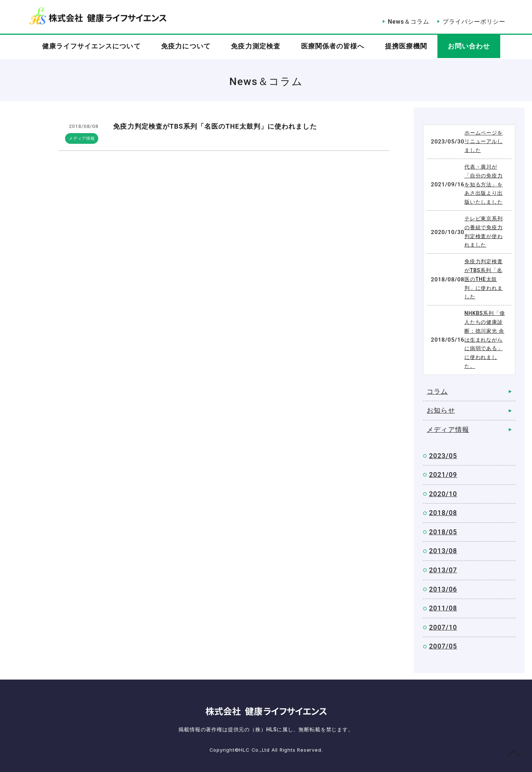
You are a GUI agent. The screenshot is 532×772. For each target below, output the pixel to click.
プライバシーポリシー (474, 18)
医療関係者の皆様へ (334, 47)
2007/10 (443, 627)
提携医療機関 (410, 47)
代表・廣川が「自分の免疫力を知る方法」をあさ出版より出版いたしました (484, 184)
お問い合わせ (476, 47)
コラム (437, 391)
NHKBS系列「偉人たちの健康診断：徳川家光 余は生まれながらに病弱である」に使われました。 (485, 340)
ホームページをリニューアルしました (484, 142)
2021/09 (443, 475)
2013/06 (443, 589)
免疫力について (182, 47)
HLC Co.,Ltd (255, 750)
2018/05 (443, 532)
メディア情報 (83, 138)
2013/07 (443, 570)
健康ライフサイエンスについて (84, 47)
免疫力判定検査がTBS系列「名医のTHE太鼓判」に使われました (215, 126)
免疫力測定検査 (255, 47)
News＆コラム (405, 18)
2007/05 (443, 646)
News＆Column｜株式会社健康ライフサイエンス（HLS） (98, 16)
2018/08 (443, 513)
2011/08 (443, 608)
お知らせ (441, 410)
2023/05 (443, 456)
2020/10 (443, 494)
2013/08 (443, 551)
